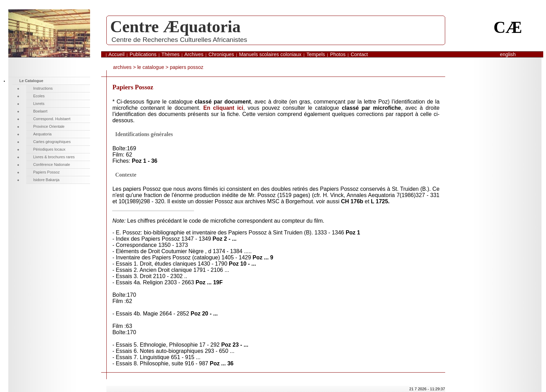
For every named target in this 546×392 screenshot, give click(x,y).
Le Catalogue (151, 67)
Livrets (39, 104)
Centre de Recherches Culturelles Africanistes (179, 40)
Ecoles (39, 96)
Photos (338, 54)
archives (122, 67)
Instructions (43, 88)
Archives (194, 54)
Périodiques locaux (49, 149)
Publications (143, 54)
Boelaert (40, 111)
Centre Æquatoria (175, 26)
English (508, 54)
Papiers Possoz (46, 172)
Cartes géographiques (52, 142)
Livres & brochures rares (54, 157)
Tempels (316, 54)
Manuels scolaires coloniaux (270, 54)
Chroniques (221, 54)
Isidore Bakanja (46, 180)
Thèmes (170, 54)
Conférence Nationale (52, 164)
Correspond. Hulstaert (52, 119)
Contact (359, 54)
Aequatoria (42, 134)
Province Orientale (49, 126)
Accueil (116, 54)
